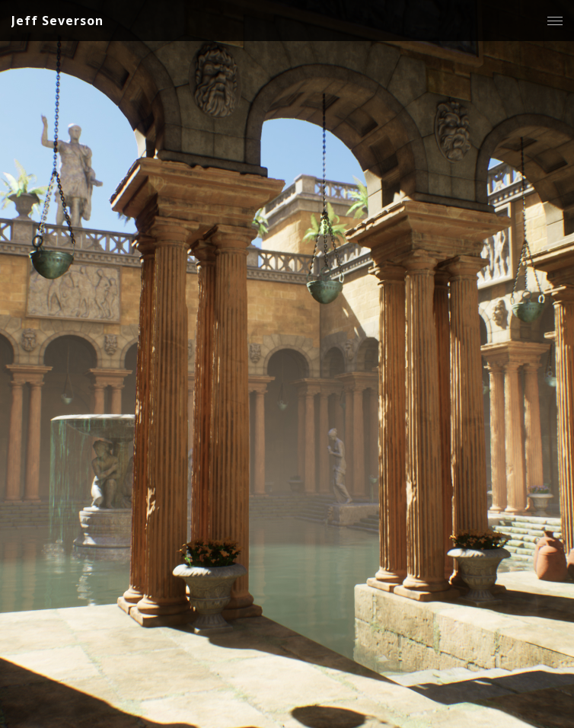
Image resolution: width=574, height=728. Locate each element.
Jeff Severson (57, 21)
